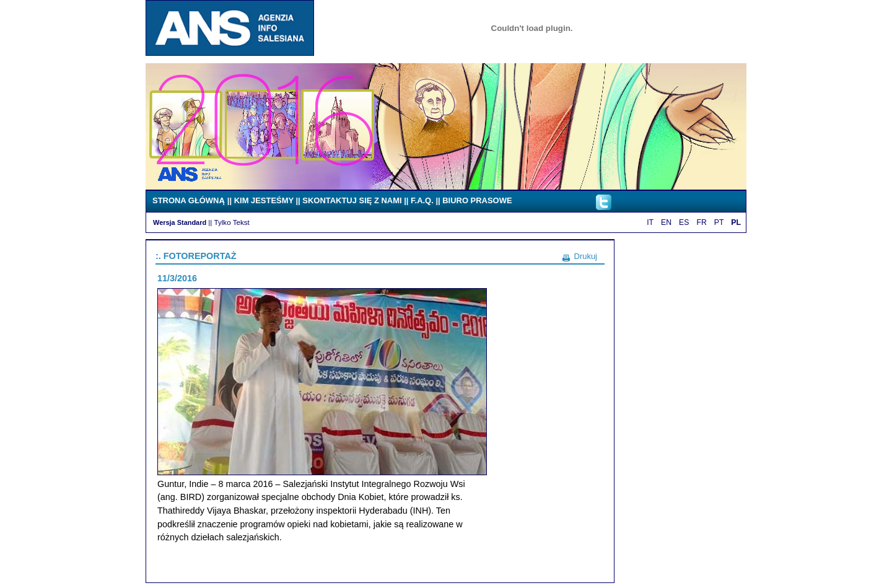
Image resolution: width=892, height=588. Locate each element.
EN (666, 222)
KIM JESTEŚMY (264, 200)
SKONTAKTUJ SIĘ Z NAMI (352, 200)
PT (719, 222)
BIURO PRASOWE (477, 200)
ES (684, 222)
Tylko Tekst (232, 222)
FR (701, 222)
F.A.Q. (422, 200)
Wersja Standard (180, 222)
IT (650, 222)
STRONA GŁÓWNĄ (189, 200)
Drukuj (586, 256)
